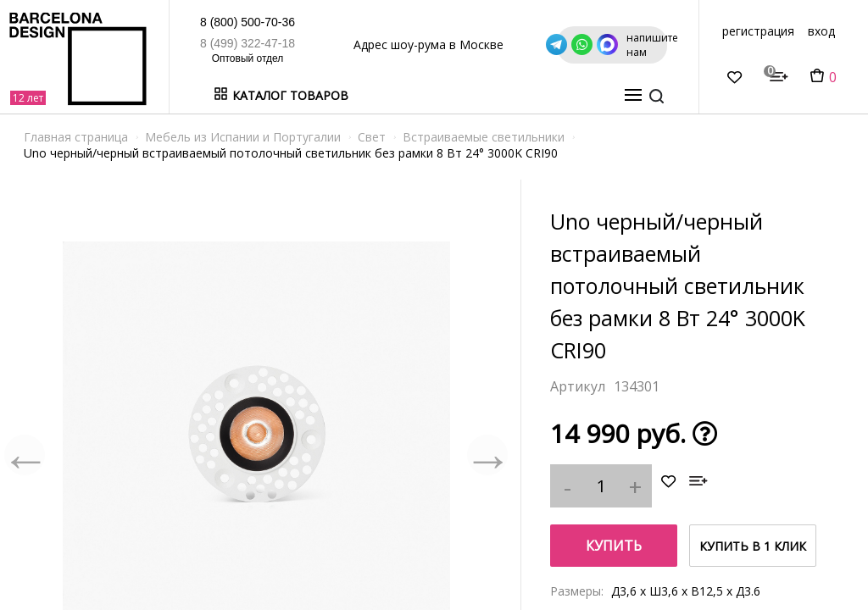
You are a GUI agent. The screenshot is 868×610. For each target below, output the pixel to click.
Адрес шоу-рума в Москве (392, 44)
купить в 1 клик (753, 546)
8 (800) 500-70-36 (174, 22)
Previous (25, 455)
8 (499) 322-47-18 (174, 43)
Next (487, 455)
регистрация (758, 31)
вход (821, 31)
